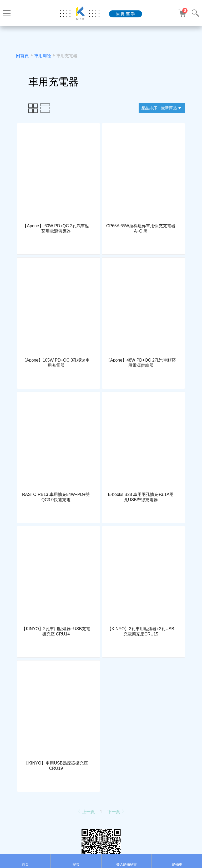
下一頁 (116, 812)
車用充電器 (67, 56)
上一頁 (86, 812)
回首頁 (22, 56)
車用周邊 (43, 56)
